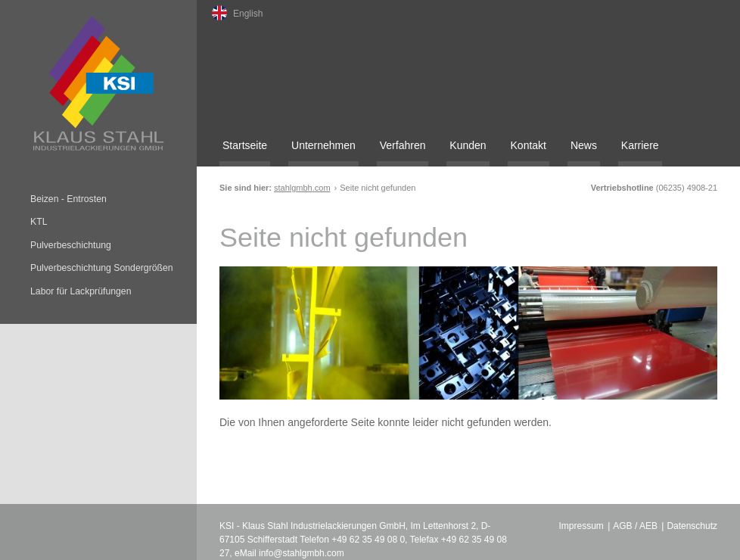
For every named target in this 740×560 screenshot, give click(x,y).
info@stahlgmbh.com (302, 553)
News (584, 145)
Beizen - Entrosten (68, 199)
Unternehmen (323, 145)
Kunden (468, 145)
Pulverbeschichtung (71, 245)
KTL (39, 222)
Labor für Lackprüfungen (81, 291)
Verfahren (403, 145)
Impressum (581, 526)
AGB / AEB (635, 526)
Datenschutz (692, 526)
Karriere (640, 145)
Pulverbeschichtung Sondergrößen (102, 268)
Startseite (245, 145)
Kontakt (529, 145)
